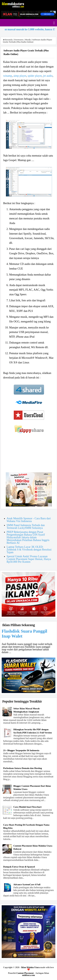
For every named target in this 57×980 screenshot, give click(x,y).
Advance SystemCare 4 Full (27, 884)
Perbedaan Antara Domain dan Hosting (22, 768)
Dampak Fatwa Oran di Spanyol (19, 867)
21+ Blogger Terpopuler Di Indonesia (21, 750)
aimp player (20, 76)
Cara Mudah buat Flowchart (27, 807)
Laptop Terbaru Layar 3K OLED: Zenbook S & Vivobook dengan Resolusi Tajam (29, 550)
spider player (35, 76)
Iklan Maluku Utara (30, 967)
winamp (8, 76)
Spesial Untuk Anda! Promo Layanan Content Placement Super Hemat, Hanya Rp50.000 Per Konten (29, 559)
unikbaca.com (29, 975)
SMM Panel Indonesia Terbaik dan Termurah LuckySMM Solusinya (26, 527)
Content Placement (25, 973)
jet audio (48, 76)
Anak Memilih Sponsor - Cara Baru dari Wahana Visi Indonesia (29, 520)
